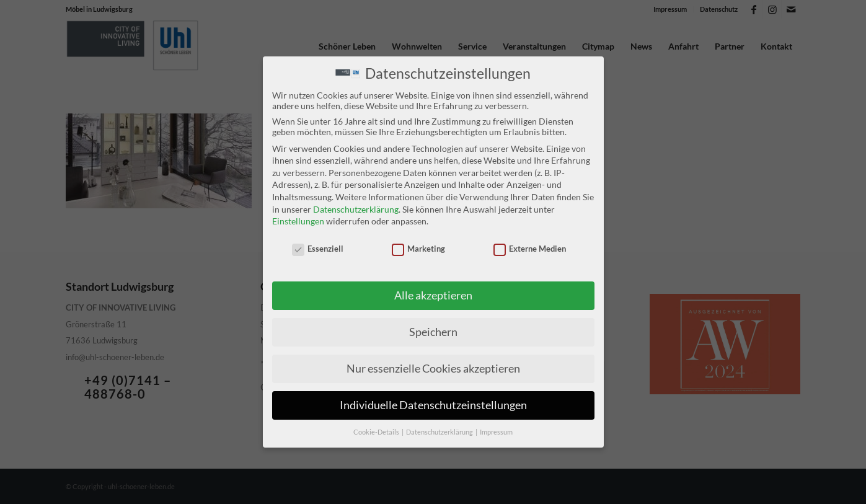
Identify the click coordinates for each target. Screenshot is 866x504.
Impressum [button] (496, 432)
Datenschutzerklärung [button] (440, 432)
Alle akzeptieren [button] (433, 295)
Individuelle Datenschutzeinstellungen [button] (433, 405)
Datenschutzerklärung (356, 209)
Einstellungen (298, 221)
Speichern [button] (433, 332)
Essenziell (318, 249)
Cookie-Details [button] (377, 432)
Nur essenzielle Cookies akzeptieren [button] (433, 369)
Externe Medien (530, 249)
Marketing (419, 249)
